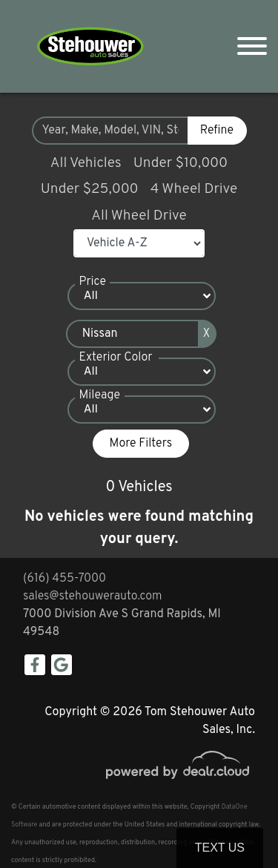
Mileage (100, 395)
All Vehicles (86, 163)
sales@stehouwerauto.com (93, 596)
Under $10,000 (181, 163)
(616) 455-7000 (64, 579)
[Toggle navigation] (252, 46)
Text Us (220, 848)
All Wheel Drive (139, 216)
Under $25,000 (90, 189)
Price (93, 282)
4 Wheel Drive (194, 189)
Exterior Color (116, 358)
